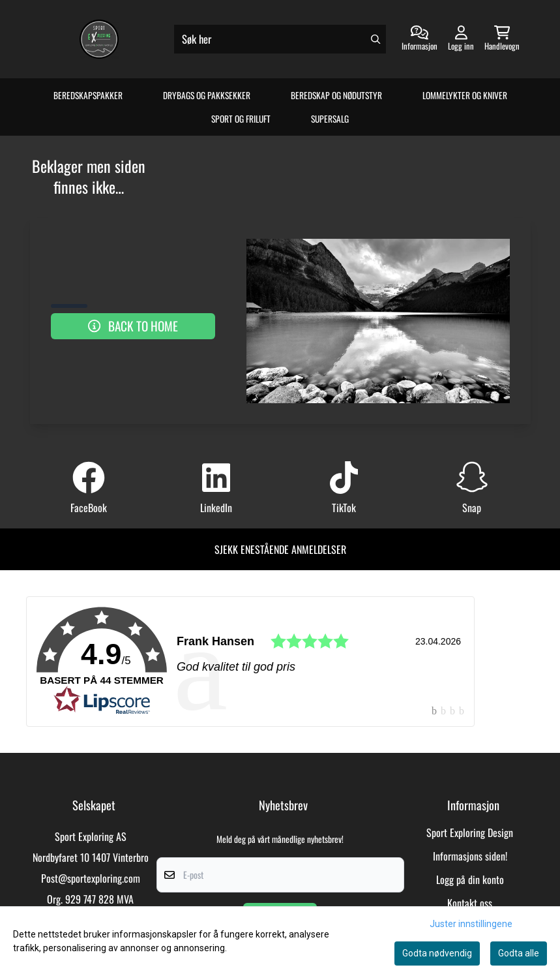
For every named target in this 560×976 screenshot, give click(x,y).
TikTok (344, 508)
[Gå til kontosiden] (420, 39)
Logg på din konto (470, 879)
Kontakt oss (470, 903)
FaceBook (89, 508)
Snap (472, 508)
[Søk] (280, 39)
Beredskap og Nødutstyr (336, 95)
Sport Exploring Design (470, 832)
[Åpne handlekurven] (502, 39)
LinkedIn (216, 508)
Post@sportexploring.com (91, 878)
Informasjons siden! (470, 856)
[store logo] (99, 39)
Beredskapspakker (88, 95)
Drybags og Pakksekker (207, 95)
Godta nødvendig (437, 953)
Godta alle (519, 953)
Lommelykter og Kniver (465, 95)
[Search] (376, 39)
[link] (250, 662)
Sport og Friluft (241, 119)
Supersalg (330, 119)
